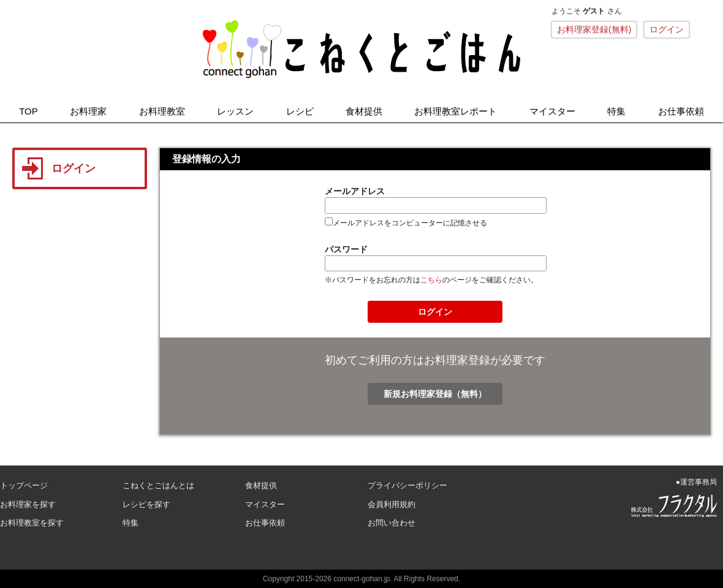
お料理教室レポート (456, 111)
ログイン (667, 29)
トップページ (24, 485)
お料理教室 (162, 111)
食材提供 (364, 111)
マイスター (552, 111)
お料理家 (88, 111)
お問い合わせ (392, 523)
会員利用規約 (392, 504)
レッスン (235, 111)
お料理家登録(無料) (594, 29)
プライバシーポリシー (407, 485)
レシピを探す (146, 504)
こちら (431, 280)
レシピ (300, 111)
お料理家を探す (28, 504)
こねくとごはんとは (158, 485)
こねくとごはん (362, 49)
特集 (616, 111)
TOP (28, 111)
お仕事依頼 (681, 111)
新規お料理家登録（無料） (435, 394)
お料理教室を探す (32, 523)
